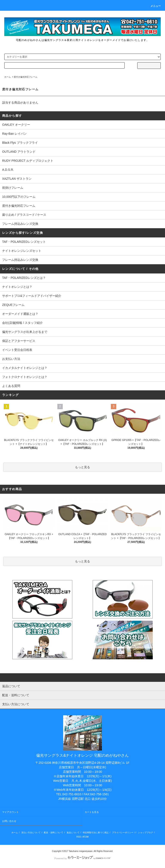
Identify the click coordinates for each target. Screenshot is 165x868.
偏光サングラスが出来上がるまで (25, 332)
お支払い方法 (11, 359)
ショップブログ (145, 833)
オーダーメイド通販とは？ (20, 314)
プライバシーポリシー (123, 833)
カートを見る (92, 812)
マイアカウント (10, 812)
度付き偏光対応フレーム (26, 77)
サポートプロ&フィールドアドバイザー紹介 (32, 296)
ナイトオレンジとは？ (17, 287)
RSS (79, 837)
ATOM (86, 837)
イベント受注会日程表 (17, 350)
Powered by (82, 858)
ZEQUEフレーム (13, 305)
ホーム (8, 77)
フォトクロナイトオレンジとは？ (25, 377)
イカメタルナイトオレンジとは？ (25, 368)
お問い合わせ (9, 821)
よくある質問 (11, 386)
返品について (73, 833)
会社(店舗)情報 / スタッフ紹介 (22, 323)
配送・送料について (53, 833)
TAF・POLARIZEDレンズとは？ (24, 278)
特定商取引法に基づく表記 (96, 833)
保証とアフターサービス (19, 341)
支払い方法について (31, 833)
